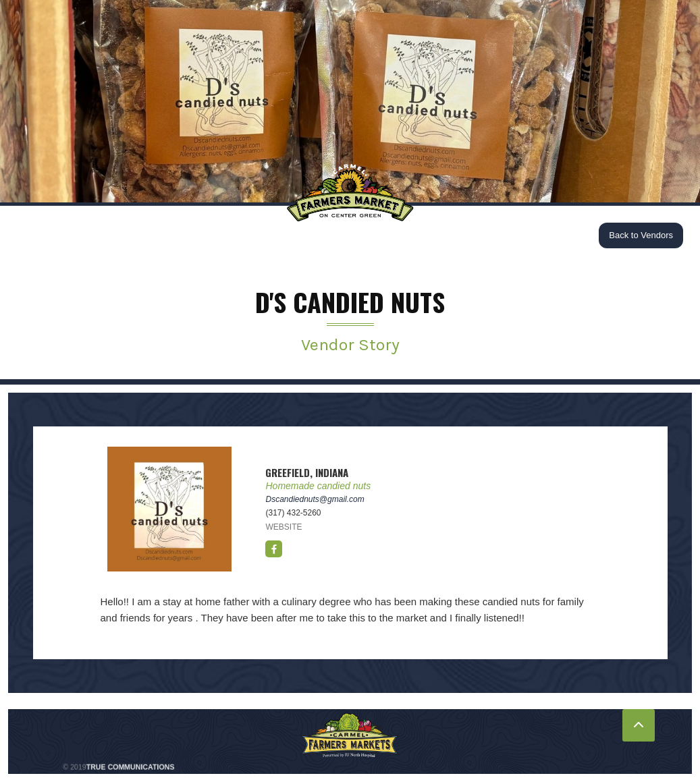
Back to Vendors (641, 235)
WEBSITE (284, 527)
